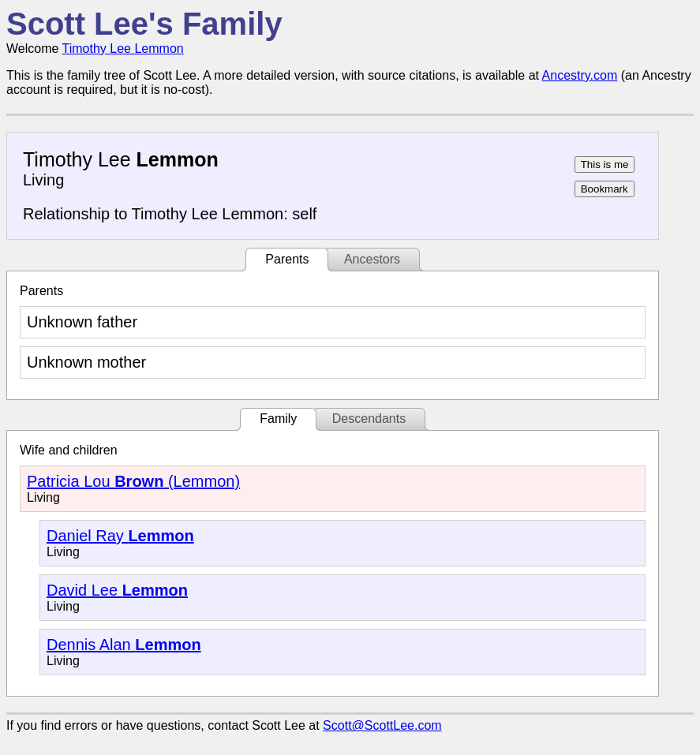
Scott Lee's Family (144, 24)
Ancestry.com (580, 75)
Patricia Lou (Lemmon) (133, 481)
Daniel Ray (120, 536)
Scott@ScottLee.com (382, 725)
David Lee (117, 590)
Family (278, 419)
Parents (287, 259)
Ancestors (372, 259)
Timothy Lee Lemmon (123, 49)
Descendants (369, 419)
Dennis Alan (124, 645)
